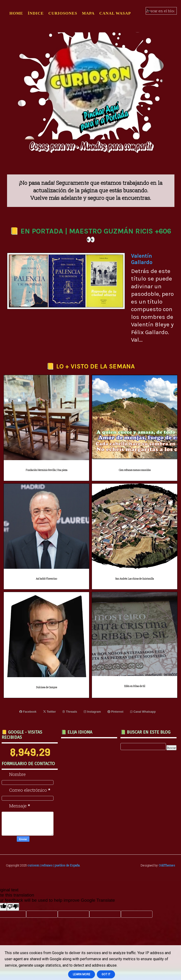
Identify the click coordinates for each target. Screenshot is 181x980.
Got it (106, 974)
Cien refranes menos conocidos (135, 470)
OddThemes (167, 865)
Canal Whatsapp (143, 712)
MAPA (88, 13)
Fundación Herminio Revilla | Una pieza (47, 470)
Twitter (50, 712)
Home (16, 13)
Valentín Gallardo (142, 259)
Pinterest (115, 712)
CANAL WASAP (115, 13)
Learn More (82, 974)
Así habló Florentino (46, 579)
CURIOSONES (63, 13)
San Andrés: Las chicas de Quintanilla (135, 579)
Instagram (92, 712)
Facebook (28, 712)
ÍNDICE (36, 13)
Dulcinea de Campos (47, 687)
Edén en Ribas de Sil (135, 686)
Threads (70, 712)
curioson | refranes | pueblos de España (54, 865)
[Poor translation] (13, 907)
